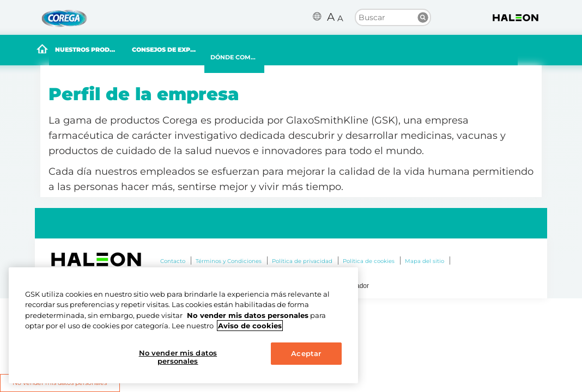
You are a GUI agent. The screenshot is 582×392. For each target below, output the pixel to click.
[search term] (393, 17)
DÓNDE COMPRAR (307, 59)
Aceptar (306, 353)
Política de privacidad (302, 261)
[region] (183, 325)
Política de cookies (369, 261)
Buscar (423, 17)
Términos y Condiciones (229, 261)
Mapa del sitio (425, 261)
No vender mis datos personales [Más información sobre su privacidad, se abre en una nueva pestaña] (248, 315)
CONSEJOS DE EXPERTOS (214, 51)
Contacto (173, 261)
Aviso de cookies (250, 326)
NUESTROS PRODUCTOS (114, 51)
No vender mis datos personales (178, 357)
